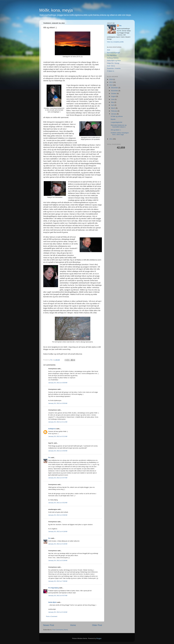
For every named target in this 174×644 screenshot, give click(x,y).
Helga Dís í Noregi (113, 63)
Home (73, 625)
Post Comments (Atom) (60, 630)
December (115, 88)
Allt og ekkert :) (116, 130)
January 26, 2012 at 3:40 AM (58, 451)
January (114, 114)
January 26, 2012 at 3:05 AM (58, 403)
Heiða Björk (52, 602)
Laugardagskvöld (116, 122)
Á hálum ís (111, 71)
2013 (111, 82)
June (113, 99)
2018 (111, 79)
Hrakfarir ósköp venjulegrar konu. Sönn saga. (120, 134)
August (114, 96)
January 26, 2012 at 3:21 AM (58, 436)
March (113, 108)
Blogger (99, 638)
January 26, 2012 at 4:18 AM (58, 531)
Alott (108, 50)
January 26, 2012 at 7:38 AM (58, 581)
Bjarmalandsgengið (113, 53)
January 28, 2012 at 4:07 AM (58, 596)
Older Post (97, 625)
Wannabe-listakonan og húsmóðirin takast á (119, 126)
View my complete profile (115, 42)
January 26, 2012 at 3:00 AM (58, 383)
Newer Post (49, 625)
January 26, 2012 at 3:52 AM (58, 503)
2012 (111, 85)
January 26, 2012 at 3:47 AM (58, 478)
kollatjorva (52, 429)
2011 (111, 139)
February (114, 111)
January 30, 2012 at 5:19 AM (58, 612)
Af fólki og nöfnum (117, 116)
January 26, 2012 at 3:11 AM (58, 422)
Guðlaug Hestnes (113, 58)
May (113, 102)
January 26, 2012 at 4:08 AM (58, 515)
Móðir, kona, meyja (56, 10)
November (115, 91)
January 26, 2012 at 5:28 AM (58, 560)
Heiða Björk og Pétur (114, 61)
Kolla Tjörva (111, 66)
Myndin (113, 119)
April (113, 105)
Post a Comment (52, 616)
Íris (49, 458)
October (114, 93)
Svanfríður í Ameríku (114, 68)
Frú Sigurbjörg (53, 588)
